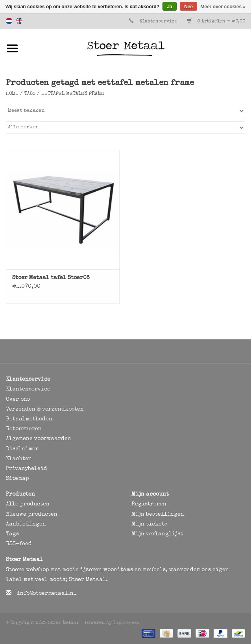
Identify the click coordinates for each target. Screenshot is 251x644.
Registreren (149, 504)
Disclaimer (22, 449)
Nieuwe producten (32, 514)
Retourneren (24, 429)
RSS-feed (19, 544)
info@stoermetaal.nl (47, 594)
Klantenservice (158, 22)
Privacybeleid (27, 469)
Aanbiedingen (26, 524)
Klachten (19, 459)
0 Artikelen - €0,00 (216, 22)
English (19, 21)
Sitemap (18, 479)
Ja (169, 7)
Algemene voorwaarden (39, 439)
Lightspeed (126, 623)
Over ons (18, 400)
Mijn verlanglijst (157, 534)
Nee (188, 7)
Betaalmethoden (29, 419)
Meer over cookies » (223, 7)
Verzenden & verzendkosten (45, 409)
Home (12, 94)
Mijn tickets (149, 524)
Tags (30, 94)
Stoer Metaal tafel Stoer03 (51, 278)
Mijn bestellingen (158, 514)
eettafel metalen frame (73, 94)
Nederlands (9, 21)
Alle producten (28, 504)
